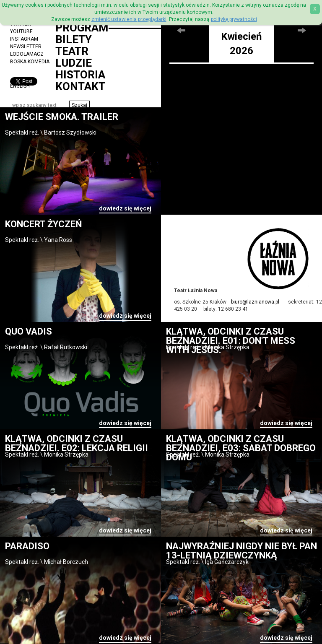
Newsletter (26, 47)
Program (82, 28)
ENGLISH (20, 86)
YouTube (21, 31)
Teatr (72, 51)
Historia (80, 75)
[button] (79, 105)
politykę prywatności (234, 19)
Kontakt (80, 86)
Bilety (74, 39)
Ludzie (74, 63)
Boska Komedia (30, 62)
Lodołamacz (27, 54)
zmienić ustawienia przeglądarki (129, 19)
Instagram (24, 39)
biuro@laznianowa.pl (255, 302)
